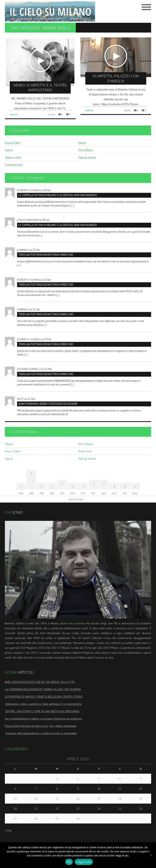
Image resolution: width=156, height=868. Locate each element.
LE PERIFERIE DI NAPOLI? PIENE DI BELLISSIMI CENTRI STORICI (44, 697)
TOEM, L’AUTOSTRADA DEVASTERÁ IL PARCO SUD (46, 255)
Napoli (14, 114)
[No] (151, 855)
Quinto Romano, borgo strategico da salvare (48, 404)
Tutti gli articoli (87, 157)
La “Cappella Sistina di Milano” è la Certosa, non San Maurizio (58, 195)
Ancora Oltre (13, 143)
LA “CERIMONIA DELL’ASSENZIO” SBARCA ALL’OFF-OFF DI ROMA (43, 689)
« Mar (8, 831)
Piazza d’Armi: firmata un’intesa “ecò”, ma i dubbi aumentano (41, 726)
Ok (69, 862)
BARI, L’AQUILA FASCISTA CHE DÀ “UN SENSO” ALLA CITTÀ (40, 682)
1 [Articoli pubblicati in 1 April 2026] (57, 779)
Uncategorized (14, 165)
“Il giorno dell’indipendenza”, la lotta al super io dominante (41, 733)
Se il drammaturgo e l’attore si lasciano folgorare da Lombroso (43, 719)
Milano (82, 143)
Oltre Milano (86, 150)
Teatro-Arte (85, 451)
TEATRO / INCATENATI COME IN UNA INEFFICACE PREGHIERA (42, 711)
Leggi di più (84, 862)
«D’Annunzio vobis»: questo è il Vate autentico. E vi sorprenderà (43, 704)
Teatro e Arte (13, 157)
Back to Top (76, 499)
